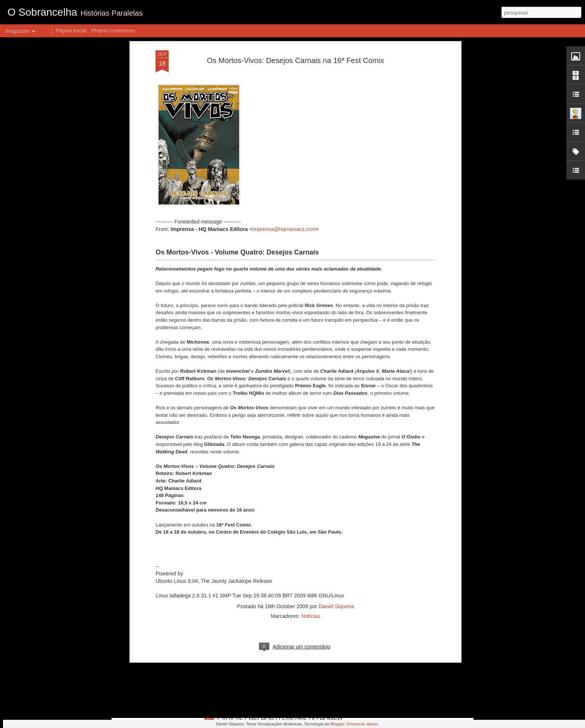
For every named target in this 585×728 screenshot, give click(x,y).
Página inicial (71, 31)
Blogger (337, 724)
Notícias (311, 502)
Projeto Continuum (113, 31)
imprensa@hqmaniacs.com (284, 115)
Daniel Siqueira (336, 492)
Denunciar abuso (362, 724)
